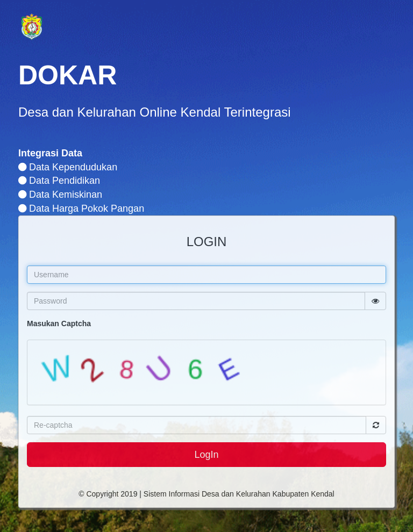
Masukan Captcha (59, 323)
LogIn (206, 455)
